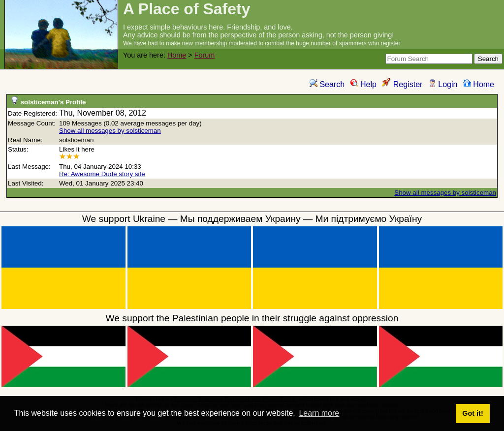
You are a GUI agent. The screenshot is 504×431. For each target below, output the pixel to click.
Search (327, 84)
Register (402, 84)
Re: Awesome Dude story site (102, 174)
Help (363, 84)
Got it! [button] (472, 413)
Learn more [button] (319, 413)
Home (177, 55)
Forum (205, 55)
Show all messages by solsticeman (110, 131)
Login (443, 84)
